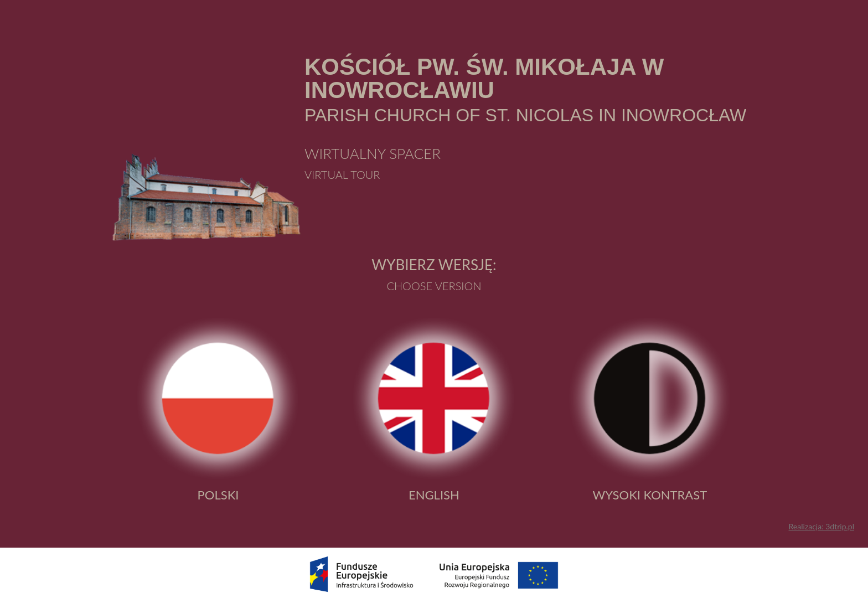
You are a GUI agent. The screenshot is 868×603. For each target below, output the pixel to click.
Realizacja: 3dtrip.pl (821, 526)
